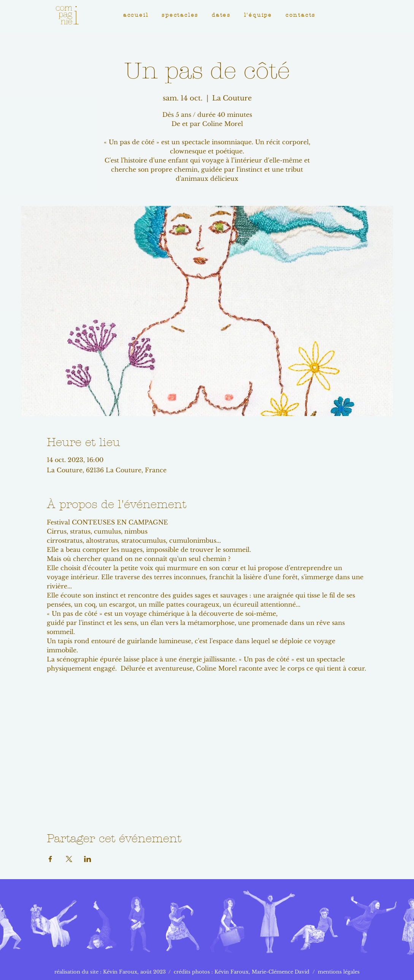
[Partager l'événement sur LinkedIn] (88, 859)
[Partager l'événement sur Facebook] (50, 859)
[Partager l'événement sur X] (69, 859)
